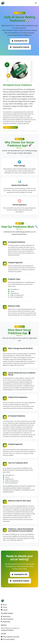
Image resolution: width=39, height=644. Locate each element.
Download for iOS (19, 41)
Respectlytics (6, 616)
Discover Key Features (10, 127)
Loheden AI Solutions (7, 630)
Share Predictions (7, 619)
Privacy (4, 607)
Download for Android (20, 47)
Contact (4, 610)
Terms (4, 605)
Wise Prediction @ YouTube (10, 637)
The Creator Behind (8, 639)
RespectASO (6, 621)
